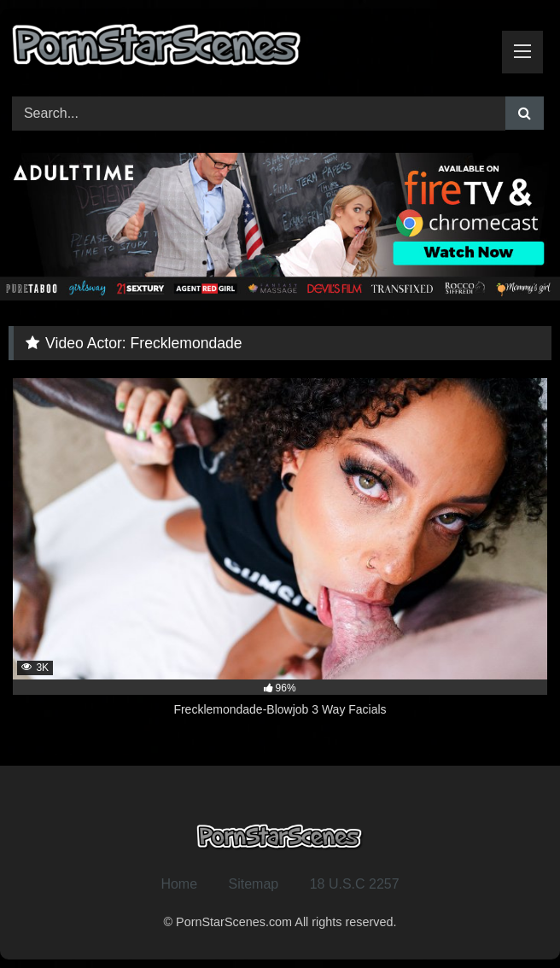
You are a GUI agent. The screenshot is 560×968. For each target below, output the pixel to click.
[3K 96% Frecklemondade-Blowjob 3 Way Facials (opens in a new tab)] (280, 557)
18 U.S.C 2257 (355, 884)
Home (179, 884)
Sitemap (254, 884)
